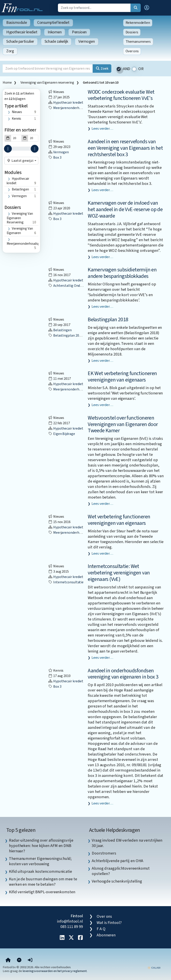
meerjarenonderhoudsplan (25, 244)
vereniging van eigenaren (20, 231)
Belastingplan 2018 (108, 320)
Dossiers (132, 32)
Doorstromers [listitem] (104, 853)
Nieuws (17, 112)
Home (7, 83)
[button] (147, 8)
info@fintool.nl (70, 921)
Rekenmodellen (138, 23)
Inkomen (55, 32)
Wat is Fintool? (109, 923)
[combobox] (21, 161)
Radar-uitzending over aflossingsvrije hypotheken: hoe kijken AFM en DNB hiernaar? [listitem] (41, 846)
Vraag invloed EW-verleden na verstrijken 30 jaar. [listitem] (127, 843)
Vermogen (87, 41)
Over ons (132, 51)
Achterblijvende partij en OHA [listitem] (117, 861)
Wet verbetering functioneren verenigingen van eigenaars (119, 520)
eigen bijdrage (62, 434)
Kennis (16, 119)
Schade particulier (20, 41)
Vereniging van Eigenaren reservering (47, 83)
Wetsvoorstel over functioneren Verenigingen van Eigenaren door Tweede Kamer (123, 424)
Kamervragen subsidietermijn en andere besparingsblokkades (122, 273)
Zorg (10, 51)
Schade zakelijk (56, 41)
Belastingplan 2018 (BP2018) (72, 335)
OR (141, 69)
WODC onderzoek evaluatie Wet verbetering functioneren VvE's (121, 95)
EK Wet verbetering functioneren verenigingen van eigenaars (122, 377)
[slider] (8, 149)
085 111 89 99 (72, 927)
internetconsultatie (66, 582)
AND (127, 69)
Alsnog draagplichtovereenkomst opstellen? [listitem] (121, 871)
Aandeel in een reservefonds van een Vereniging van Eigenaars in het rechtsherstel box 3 (125, 148)
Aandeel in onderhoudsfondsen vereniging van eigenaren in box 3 (123, 674)
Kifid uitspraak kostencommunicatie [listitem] (40, 871)
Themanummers (138, 42)
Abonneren (106, 935)
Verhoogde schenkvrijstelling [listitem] (117, 881)
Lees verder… (102, 129)
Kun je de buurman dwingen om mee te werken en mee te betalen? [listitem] (43, 882)
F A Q (101, 929)
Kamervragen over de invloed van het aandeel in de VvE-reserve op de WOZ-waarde (125, 209)
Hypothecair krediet (22, 32)
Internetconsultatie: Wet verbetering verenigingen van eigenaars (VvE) (119, 573)
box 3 (55, 158)
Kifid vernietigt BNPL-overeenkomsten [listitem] (42, 892)
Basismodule (16, 23)
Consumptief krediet (53, 23)
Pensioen (79, 32)
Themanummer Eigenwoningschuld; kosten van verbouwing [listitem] (40, 861)
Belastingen (20, 189)
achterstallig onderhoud (69, 286)
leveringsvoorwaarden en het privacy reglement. (55, 971)
